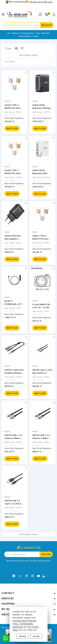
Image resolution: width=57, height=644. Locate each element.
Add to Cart (12, 128)
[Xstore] (19, 14)
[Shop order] (28, 62)
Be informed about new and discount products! (28, 561)
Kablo (7, 101)
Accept (36, 636)
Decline (23, 636)
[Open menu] (4, 14)
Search (48, 25)
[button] (8, 48)
